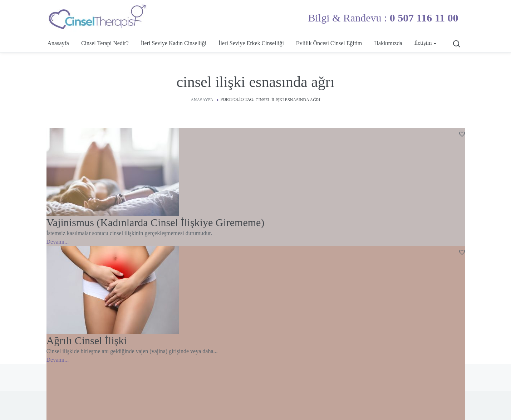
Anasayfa (202, 100)
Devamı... (58, 242)
